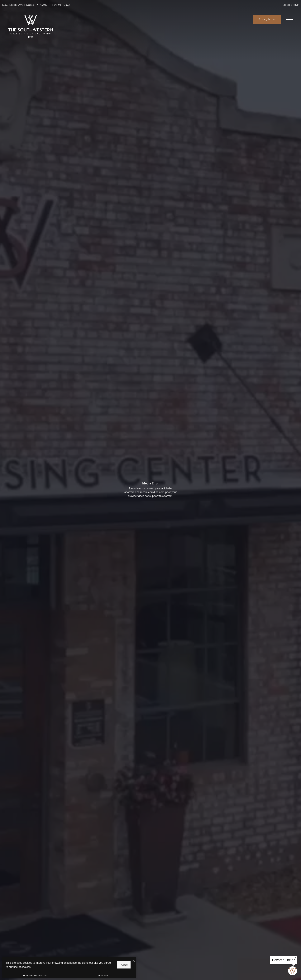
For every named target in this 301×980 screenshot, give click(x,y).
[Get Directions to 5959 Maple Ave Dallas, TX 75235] (24, 5)
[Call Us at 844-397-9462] (61, 5)
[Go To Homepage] (31, 27)
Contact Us (102, 976)
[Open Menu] (289, 20)
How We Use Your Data (35, 976)
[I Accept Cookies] (134, 961)
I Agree (124, 965)
